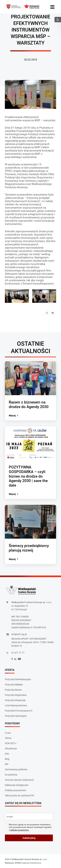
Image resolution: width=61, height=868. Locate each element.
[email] (29, 817)
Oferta (8, 738)
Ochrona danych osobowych (19, 780)
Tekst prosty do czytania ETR (19, 796)
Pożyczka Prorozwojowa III (19, 711)
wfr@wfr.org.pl (19, 634)
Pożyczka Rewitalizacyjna (18, 679)
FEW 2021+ (11, 743)
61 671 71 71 (18, 653)
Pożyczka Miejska (14, 685)
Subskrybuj (29, 838)
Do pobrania (11, 775)
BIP (7, 764)
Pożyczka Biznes (13, 690)
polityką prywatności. (19, 830)
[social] (12, 659)
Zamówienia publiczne (16, 769)
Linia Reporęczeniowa (16, 705)
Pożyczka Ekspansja (15, 700)
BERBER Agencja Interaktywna (28, 863)
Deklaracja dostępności (17, 785)
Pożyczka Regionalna (16, 695)
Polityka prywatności (15, 790)
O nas (8, 733)
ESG (7, 754)
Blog (7, 759)
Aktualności (11, 749)
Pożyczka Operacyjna (16, 716)
